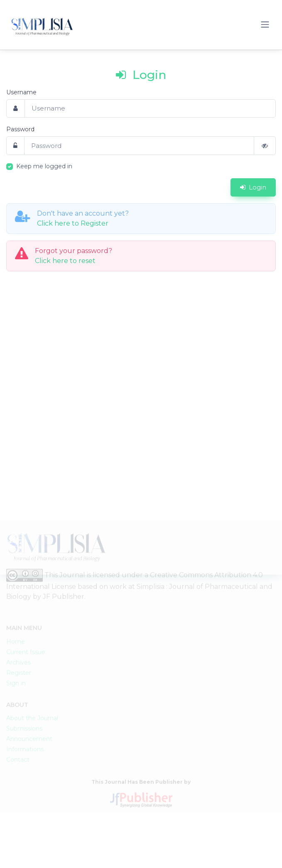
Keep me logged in (44, 166)
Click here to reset (65, 261)
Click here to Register (73, 223)
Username (21, 92)
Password (20, 129)
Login (253, 187)
